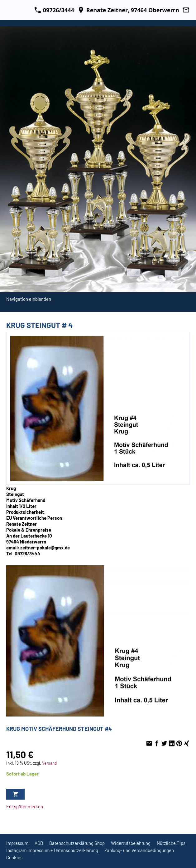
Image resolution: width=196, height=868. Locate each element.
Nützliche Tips (171, 843)
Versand (49, 763)
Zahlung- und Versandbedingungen (139, 850)
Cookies (14, 857)
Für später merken (25, 806)
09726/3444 (54, 10)
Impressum (17, 843)
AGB (39, 843)
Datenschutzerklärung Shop (77, 843)
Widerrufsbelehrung (131, 843)
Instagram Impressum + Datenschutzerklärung (52, 850)
